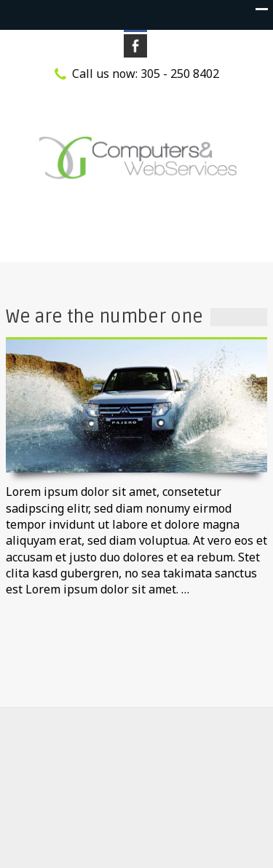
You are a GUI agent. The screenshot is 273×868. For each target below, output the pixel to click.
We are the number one (104, 317)
